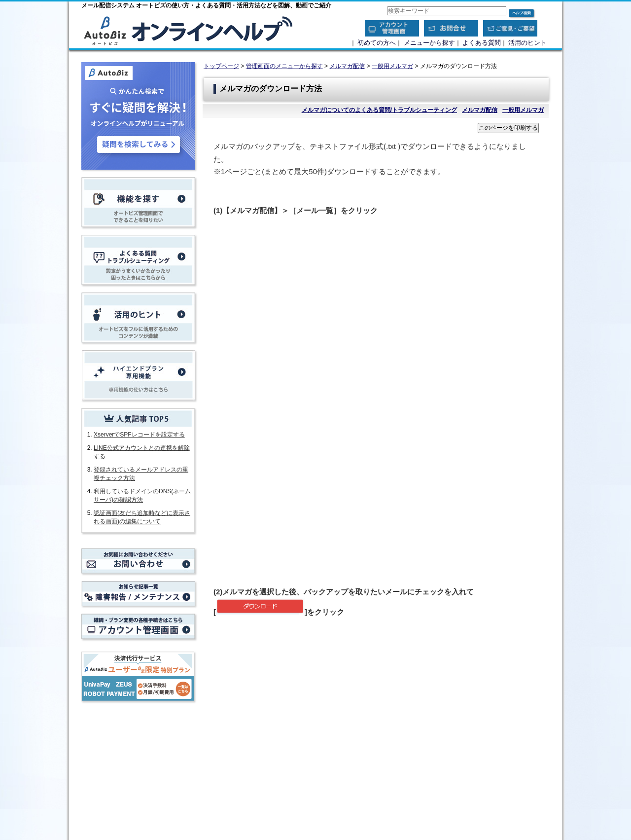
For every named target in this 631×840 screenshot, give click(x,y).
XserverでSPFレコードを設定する (139, 435)
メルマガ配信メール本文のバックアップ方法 (285, 783)
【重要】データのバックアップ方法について (285, 763)
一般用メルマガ (392, 66)
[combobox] (447, 11)
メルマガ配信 (347, 66)
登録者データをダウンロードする (270, 773)
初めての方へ (377, 43)
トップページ (221, 66)
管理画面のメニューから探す (284, 66)
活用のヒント (527, 43)
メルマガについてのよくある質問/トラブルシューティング (379, 110)
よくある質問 (482, 43)
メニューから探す (429, 43)
